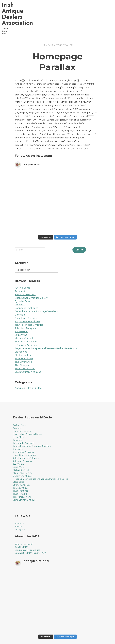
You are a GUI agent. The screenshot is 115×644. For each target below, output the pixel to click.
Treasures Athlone (25, 357)
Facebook (20, 512)
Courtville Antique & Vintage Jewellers (36, 300)
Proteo (18, 641)
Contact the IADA (23, 541)
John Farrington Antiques (29, 313)
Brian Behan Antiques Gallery (31, 286)
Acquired (20, 279)
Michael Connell (24, 326)
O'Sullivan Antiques (26, 333)
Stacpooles (21, 340)
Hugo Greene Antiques (28, 310)
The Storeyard (23, 353)
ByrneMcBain (22, 289)
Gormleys (20, 303)
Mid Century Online (26, 330)
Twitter (18, 515)
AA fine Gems (22, 276)
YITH (59, 641)
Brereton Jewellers (25, 283)
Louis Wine (21, 323)
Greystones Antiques (26, 306)
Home (46, 33)
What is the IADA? (24, 532)
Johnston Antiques (25, 316)
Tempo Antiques (24, 347)
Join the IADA (21, 535)
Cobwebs (20, 293)
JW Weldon (21, 320)
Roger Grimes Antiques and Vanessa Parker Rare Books (46, 337)
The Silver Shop (23, 350)
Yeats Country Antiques (28, 360)
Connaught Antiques (26, 296)
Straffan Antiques (24, 343)
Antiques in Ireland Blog (28, 376)
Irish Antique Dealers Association (32, 11)
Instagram (20, 518)
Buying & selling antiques (27, 538)
